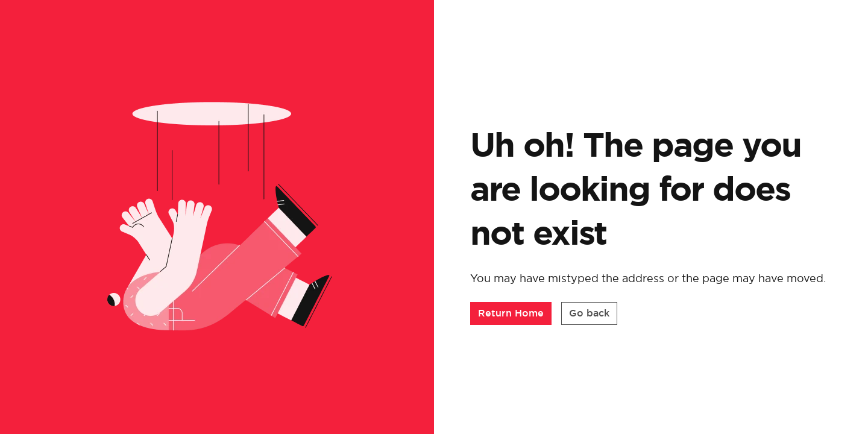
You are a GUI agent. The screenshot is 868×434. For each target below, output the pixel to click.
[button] (511, 313)
